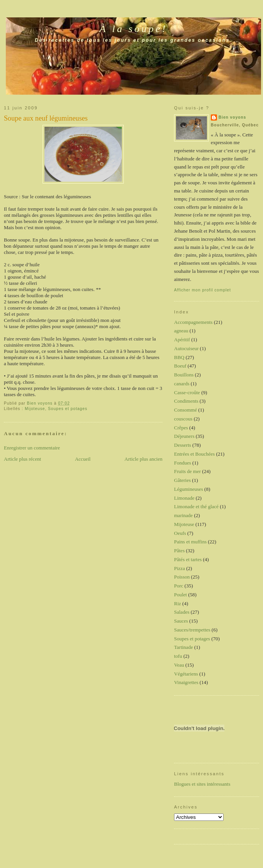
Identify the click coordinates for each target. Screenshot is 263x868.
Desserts (183, 445)
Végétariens (186, 674)
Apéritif (182, 340)
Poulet (180, 595)
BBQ (179, 357)
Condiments (186, 401)
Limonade (184, 498)
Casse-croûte (187, 392)
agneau (181, 331)
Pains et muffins (190, 542)
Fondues (183, 463)
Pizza (179, 568)
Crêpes (181, 428)
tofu (178, 656)
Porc (179, 586)
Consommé (185, 410)
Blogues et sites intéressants (202, 784)
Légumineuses (189, 489)
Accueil (83, 459)
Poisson (182, 577)
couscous (183, 419)
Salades (182, 612)
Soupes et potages (68, 409)
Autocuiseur (186, 348)
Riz (178, 603)
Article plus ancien (143, 459)
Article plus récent (22, 459)
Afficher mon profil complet (202, 290)
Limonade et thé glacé (196, 506)
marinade (183, 515)
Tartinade (184, 647)
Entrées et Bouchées (194, 454)
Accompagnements (193, 322)
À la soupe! (133, 29)
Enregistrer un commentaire (32, 448)
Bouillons (184, 375)
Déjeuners (184, 436)
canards (182, 384)
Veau (179, 665)
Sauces (181, 621)
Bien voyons (232, 117)
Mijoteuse (35, 409)
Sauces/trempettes (192, 630)
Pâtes (179, 551)
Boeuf (180, 366)
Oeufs (180, 533)
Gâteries (182, 480)
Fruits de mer (187, 471)
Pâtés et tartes (188, 559)
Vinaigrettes (186, 682)
